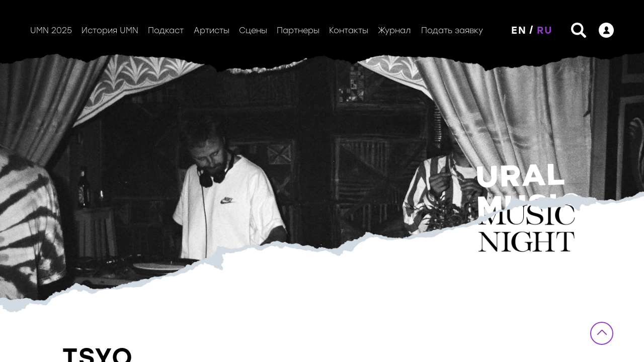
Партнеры (298, 30)
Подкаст (166, 30)
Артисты (212, 30)
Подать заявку (452, 30)
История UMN (110, 30)
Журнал (394, 30)
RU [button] (545, 30)
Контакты (349, 30)
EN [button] (519, 30)
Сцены (253, 30)
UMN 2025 (51, 30)
